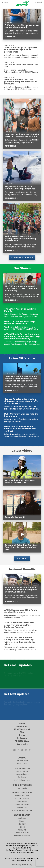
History (22, 821)
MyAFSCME (22, 726)
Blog (22, 732)
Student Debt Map (22, 796)
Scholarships (22, 802)
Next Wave (22, 830)
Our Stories (22, 270)
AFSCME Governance (22, 836)
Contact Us (22, 744)
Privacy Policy (16, 865)
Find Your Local (22, 729)
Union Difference (22, 360)
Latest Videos (22, 451)
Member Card (22, 807)
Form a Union (22, 764)
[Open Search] (39, 2)
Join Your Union (22, 761)
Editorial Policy (27, 865)
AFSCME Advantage (22, 799)
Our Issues (22, 777)
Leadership (22, 818)
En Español (22, 738)
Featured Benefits (22, 571)
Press (22, 735)
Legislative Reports (22, 774)
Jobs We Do (22, 824)
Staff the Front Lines (22, 780)
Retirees (22, 827)
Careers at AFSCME (22, 833)
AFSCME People (22, 771)
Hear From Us (22, 788)
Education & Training (22, 804)
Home (22, 723)
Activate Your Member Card (22, 810)
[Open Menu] (5, 3)
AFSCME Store (22, 741)
